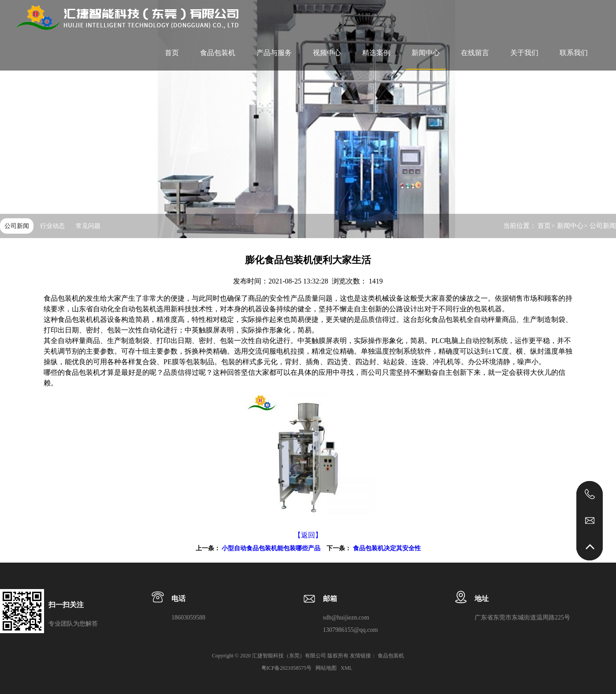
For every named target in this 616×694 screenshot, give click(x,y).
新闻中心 (570, 226)
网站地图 (327, 668)
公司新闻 (17, 226)
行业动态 (52, 226)
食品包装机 (218, 53)
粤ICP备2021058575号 (287, 668)
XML (347, 668)
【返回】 (308, 535)
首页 (544, 226)
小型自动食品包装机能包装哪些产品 (271, 548)
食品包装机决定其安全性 (387, 548)
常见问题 (88, 226)
